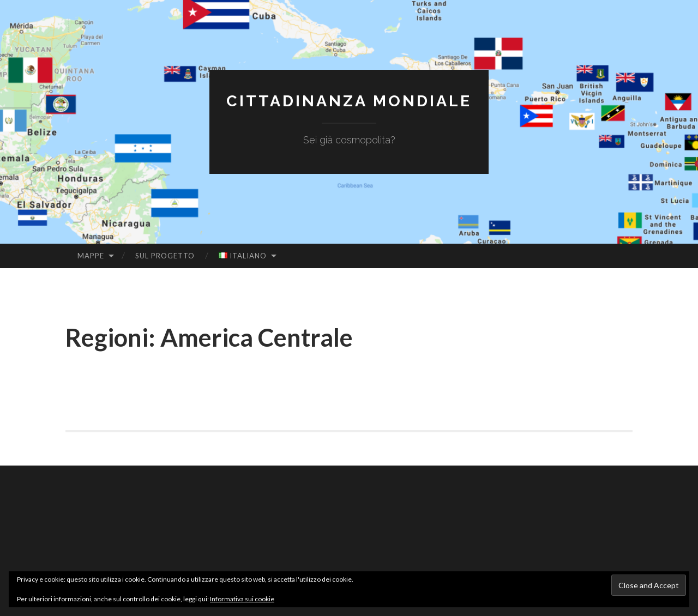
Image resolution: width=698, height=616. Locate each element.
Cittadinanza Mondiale (349, 101)
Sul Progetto (165, 256)
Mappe (91, 256)
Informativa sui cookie (242, 599)
